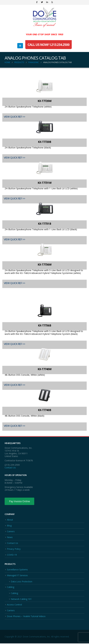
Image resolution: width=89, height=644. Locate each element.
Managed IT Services (17, 576)
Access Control (14, 605)
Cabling (11, 587)
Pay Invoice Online (20, 501)
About (10, 520)
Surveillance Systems (17, 570)
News (10, 537)
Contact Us (10, 468)
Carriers (11, 611)
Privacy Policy (14, 549)
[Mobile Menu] (20, 46)
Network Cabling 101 (21, 599)
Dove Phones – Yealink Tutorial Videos (26, 617)
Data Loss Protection (22, 582)
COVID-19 (12, 555)
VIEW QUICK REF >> (15, 117)
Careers (11, 532)
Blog (9, 526)
